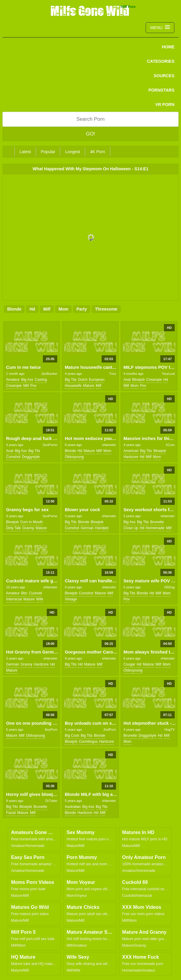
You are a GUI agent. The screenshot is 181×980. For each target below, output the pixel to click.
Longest (73, 152)
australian (73, 807)
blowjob (138, 380)
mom (63, 309)
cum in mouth (31, 522)
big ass (27, 380)
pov (33, 386)
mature (89, 386)
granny (28, 528)
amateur (13, 380)
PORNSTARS (161, 90)
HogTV (170, 730)
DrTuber (52, 801)
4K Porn (98, 152)
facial (11, 813)
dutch (83, 380)
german (87, 528)
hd (32, 309)
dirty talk (13, 528)
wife (40, 599)
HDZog (169, 587)
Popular (48, 152)
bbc (24, 593)
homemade (155, 528)
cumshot (13, 457)
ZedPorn (110, 730)
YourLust (168, 374)
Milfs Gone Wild (90, 11)
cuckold (35, 593)
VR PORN (165, 105)
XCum (170, 445)
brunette (157, 522)
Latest (25, 152)
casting (41, 380)
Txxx (113, 374)
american (131, 451)
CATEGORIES (161, 61)
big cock (72, 736)
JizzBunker (49, 374)
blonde (14, 309)
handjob (102, 528)
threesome (106, 309)
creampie (14, 386)
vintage (71, 599)
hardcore (131, 457)
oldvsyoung (74, 457)
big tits (71, 380)
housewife (73, 386)
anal (127, 380)
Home (168, 47)
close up (131, 528)
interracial (14, 599)
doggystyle (31, 457)
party (82, 309)
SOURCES (164, 76)
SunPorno (50, 445)
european (97, 380)
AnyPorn (51, 730)
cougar (129, 664)
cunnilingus (88, 742)
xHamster (109, 445)
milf (47, 309)
